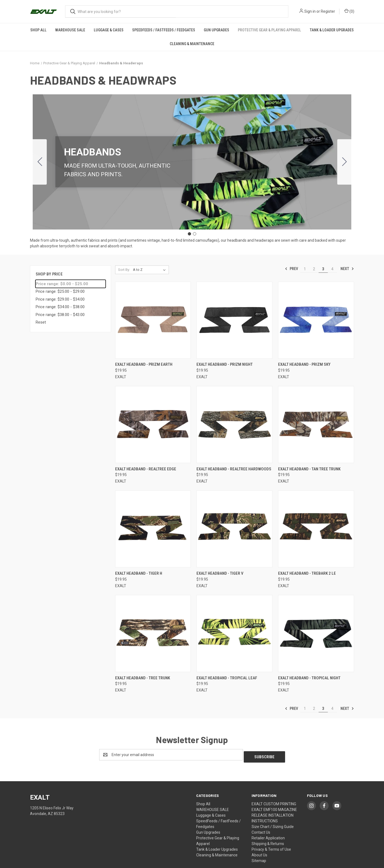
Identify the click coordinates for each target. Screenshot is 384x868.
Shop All (38, 30)
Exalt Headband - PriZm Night (225, 364)
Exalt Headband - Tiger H (139, 573)
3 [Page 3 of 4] (323, 269)
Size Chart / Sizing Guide (273, 824)
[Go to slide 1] (189, 234)
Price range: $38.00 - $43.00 (60, 315)
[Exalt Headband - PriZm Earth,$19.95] (153, 320)
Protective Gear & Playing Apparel (269, 30)
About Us (259, 853)
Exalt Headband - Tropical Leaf (227, 678)
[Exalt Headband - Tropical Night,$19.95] (316, 633)
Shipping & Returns (268, 842)
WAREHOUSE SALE (70, 30)
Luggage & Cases (109, 30)
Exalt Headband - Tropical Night (309, 678)
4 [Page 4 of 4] (332, 269)
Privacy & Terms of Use (271, 847)
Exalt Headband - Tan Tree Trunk (309, 469)
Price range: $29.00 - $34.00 (60, 299)
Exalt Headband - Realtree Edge (146, 469)
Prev (291, 269)
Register (328, 11)
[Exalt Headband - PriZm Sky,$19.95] (316, 320)
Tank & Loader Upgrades (332, 30)
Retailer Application (268, 836)
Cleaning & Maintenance (192, 44)
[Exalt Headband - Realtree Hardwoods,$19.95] (234, 425)
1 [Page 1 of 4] (305, 269)
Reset (41, 322)
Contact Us (261, 830)
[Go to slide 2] (40, 162)
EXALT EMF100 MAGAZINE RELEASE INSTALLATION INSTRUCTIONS (274, 813)
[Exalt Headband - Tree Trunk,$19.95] (153, 633)
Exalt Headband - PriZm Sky (304, 364)
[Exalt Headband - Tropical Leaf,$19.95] (234, 633)
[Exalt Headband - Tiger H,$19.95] (153, 529)
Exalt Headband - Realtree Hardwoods (234, 469)
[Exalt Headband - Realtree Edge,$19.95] (153, 425)
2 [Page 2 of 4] (314, 269)
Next (347, 269)
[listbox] (150, 270)
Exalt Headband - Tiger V (220, 573)
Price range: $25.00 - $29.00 (60, 291)
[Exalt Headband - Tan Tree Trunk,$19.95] (316, 425)
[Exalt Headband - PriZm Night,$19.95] (234, 320)
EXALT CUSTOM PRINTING (274, 802)
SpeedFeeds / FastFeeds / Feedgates (164, 30)
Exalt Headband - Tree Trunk (143, 678)
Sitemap (259, 859)
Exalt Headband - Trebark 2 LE (307, 573)
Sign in (310, 11)
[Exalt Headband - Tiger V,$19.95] (234, 529)
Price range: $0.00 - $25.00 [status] (62, 284)
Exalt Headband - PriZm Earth (144, 364)
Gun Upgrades (216, 30)
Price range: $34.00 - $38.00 (60, 307)
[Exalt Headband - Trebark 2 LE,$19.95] (316, 529)
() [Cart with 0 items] (349, 11)
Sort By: (124, 269)
